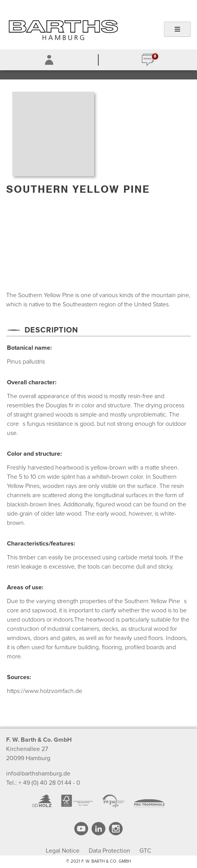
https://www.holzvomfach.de (45, 691)
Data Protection (109, 851)
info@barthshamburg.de (38, 774)
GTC (145, 851)
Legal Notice (63, 851)
